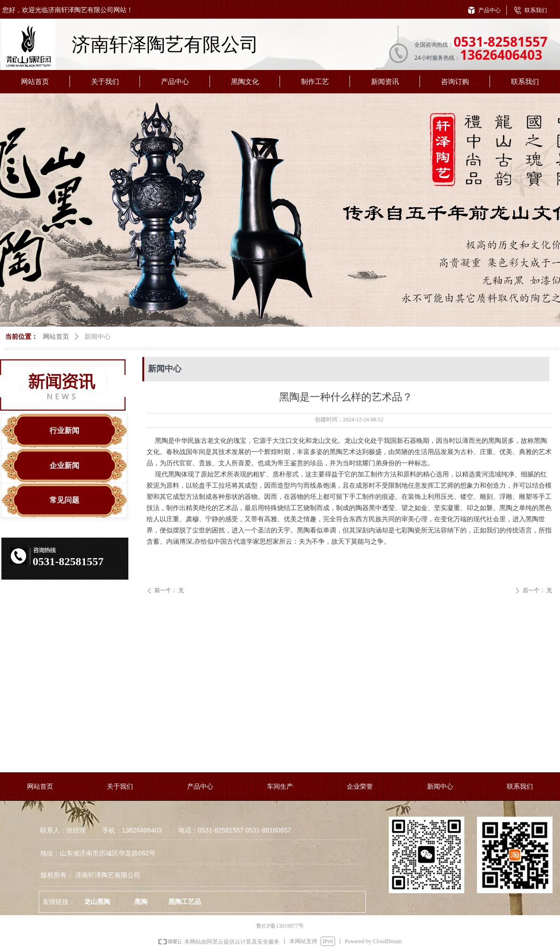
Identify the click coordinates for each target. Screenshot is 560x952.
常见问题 (64, 500)
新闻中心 (98, 337)
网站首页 (56, 337)
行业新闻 (64, 430)
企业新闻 (64, 465)
